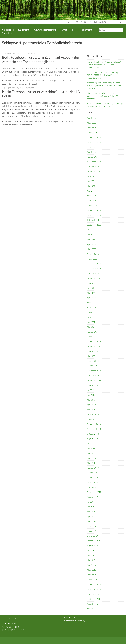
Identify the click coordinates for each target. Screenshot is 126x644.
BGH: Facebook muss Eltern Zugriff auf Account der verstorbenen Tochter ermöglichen (41, 59)
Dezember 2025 (94, 137)
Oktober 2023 (93, 220)
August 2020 (92, 351)
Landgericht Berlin (59, 121)
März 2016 (92, 570)
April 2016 (91, 565)
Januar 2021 (92, 337)
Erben (22, 121)
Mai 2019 (91, 400)
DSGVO (72, 80)
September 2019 (94, 380)
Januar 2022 (92, 312)
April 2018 (91, 458)
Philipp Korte (27, 88)
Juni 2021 (91, 322)
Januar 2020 (92, 366)
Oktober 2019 (93, 375)
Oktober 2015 (93, 594)
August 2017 (92, 497)
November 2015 (94, 589)
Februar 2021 (93, 332)
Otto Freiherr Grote (28, 54)
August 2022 (92, 283)
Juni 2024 (91, 181)
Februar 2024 (93, 201)
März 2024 (92, 196)
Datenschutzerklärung (75, 621)
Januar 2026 (92, 132)
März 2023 (92, 249)
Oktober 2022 (93, 273)
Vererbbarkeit (26, 125)
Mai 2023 (91, 239)
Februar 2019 (93, 414)
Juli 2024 (91, 176)
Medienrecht (86, 30)
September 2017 (94, 492)
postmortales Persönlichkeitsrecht (17, 84)
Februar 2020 (93, 361)
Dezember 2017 (94, 478)
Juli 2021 (91, 317)
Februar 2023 (93, 254)
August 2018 (92, 439)
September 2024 (94, 171)
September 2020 (94, 346)
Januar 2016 (92, 580)
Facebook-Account (43, 121)
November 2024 (94, 162)
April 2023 (91, 244)
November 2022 (94, 269)
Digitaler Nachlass (60, 80)
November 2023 (94, 215)
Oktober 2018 (93, 434)
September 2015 (94, 599)
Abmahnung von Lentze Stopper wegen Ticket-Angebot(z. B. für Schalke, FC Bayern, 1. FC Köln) (105, 85)
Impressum (69, 617)
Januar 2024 (92, 205)
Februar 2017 (93, 526)
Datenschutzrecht (44, 80)
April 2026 (91, 118)
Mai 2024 (91, 186)
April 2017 (91, 516)
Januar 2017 (92, 531)
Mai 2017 (91, 512)
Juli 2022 (91, 288)
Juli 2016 (91, 550)
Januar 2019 (92, 419)
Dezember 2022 (94, 264)
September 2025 (94, 147)
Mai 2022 (91, 293)
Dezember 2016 (94, 536)
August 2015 (92, 604)
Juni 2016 (91, 555)
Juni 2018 (91, 448)
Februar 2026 (93, 128)
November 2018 (94, 429)
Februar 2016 (93, 575)
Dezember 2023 (94, 210)
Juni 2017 (91, 507)
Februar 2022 (93, 307)
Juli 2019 (91, 390)
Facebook (30, 121)
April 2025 (91, 152)
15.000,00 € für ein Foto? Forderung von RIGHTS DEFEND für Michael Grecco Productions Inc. (104, 75)
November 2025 (94, 142)
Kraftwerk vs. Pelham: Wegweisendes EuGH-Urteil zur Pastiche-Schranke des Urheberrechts (105, 65)
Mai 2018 (91, 453)
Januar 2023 (92, 259)
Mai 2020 (91, 356)
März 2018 (92, 463)
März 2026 (92, 123)
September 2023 (94, 225)
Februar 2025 (93, 157)
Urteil (34, 84)
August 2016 (92, 546)
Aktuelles (7, 30)
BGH (22, 80)
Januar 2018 (92, 473)
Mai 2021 (91, 327)
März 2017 (92, 521)
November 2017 (94, 482)
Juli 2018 (91, 443)
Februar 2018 (93, 468)
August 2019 (92, 385)
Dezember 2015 (94, 584)
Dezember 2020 (94, 341)
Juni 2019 (91, 395)
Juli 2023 (91, 230)
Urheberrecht (68, 30)
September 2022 (94, 278)
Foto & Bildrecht (21, 30)
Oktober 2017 (93, 487)
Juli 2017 (91, 502)
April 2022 (91, 298)
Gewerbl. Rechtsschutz (45, 30)
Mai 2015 (91, 609)
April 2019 (91, 405)
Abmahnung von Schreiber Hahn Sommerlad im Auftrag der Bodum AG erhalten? (103, 96)
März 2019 (92, 410)
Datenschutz (30, 80)
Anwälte (6, 33)
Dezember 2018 (94, 424)
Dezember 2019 (94, 371)
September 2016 (94, 541)
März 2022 (92, 303)
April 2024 (91, 191)
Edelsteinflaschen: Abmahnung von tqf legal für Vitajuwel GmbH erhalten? (105, 105)
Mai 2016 (91, 560)
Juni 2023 (91, 235)
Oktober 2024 (93, 167)
